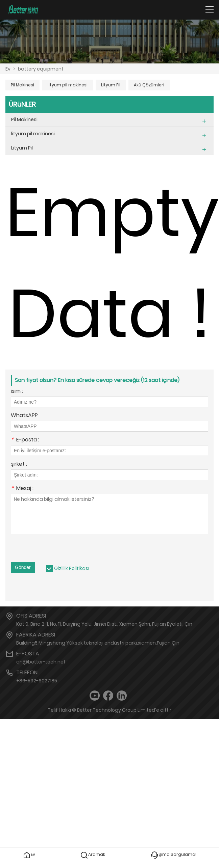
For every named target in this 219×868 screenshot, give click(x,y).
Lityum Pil (111, 85)
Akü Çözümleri (149, 85)
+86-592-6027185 (37, 681)
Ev (8, 69)
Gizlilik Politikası (72, 568)
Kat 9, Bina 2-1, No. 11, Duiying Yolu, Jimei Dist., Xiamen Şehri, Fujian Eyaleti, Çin (104, 624)
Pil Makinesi (22, 85)
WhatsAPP (24, 416)
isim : (17, 392)
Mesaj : (22, 489)
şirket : (19, 465)
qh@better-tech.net (41, 662)
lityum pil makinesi (68, 85)
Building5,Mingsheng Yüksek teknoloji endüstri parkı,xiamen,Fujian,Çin (98, 643)
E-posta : (25, 440)
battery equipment (41, 69)
